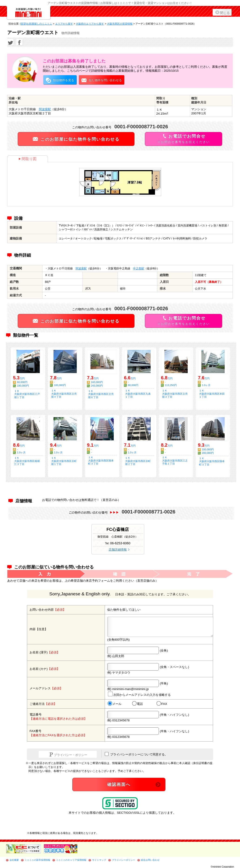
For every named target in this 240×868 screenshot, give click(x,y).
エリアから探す (64, 24)
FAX (162, 704)
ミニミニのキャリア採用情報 (71, 860)
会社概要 (14, 860)
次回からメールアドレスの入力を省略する (139, 694)
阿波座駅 (45, 109)
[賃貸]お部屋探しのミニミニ (36, 24)
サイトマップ (99, 860)
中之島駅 (139, 268)
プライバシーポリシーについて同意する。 (136, 754)
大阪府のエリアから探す (90, 24)
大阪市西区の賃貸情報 (120, 24)
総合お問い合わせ (150, 860)
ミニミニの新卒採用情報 (37, 860)
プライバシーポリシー (123, 860)
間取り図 (28, 159)
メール (115, 704)
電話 (137, 704)
